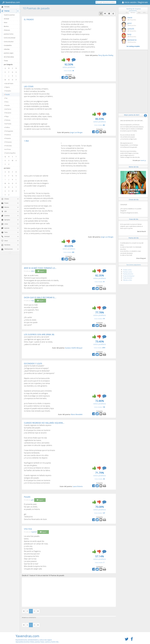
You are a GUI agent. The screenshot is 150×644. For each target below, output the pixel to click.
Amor (6, 22)
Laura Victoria (78, 486)
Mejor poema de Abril (132, 115)
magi (32, 301)
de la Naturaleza (9, 57)
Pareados (8, 91)
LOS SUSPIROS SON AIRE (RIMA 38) (39, 334)
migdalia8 (34, 532)
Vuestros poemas (9, 15)
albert (33, 271)
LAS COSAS (29, 86)
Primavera (8, 142)
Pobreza (7, 120)
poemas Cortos (9, 34)
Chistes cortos (127, 270)
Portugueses (9, 131)
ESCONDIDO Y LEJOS (33, 363)
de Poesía (8, 124)
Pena (6, 102)
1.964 (26, 141)
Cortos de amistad (10, 38)
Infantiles (7, 49)
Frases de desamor (129, 276)
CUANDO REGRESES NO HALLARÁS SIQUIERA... (44, 423)
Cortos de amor (9, 42)
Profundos (8, 146)
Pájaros (7, 87)
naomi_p (143, 160)
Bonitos (6, 26)
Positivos (8, 135)
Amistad (6, 19)
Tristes (6, 61)
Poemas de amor (128, 274)
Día (127, 12)
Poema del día (134, 238)
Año (144, 12)
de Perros (8, 109)
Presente (8, 138)
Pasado (7, 94)
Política (7, 127)
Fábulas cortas (127, 280)
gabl (32, 500)
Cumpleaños (8, 45)
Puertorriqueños (10, 153)
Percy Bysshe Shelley (106, 55)
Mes (139, 12)
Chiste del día (134, 199)
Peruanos (8, 113)
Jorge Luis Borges (76, 132)
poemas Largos (9, 53)
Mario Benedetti (77, 414)
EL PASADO (29, 19)
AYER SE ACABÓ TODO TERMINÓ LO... (40, 268)
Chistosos (7, 30)
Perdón (7, 105)
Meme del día (134, 167)
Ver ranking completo (133, 46)
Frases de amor (128, 278)
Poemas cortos (127, 272)
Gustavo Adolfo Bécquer (74, 348)
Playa (6, 116)
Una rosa (28, 529)
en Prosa (7, 149)
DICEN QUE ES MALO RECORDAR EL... (40, 297)
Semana (133, 12)
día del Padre (9, 83)
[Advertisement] (41, 36)
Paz (6, 98)
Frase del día (134, 219)
